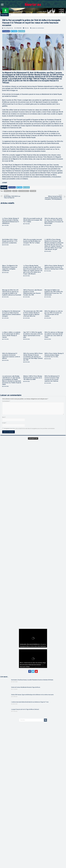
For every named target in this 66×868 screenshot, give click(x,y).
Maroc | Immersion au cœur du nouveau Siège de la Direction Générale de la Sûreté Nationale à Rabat (33, 665)
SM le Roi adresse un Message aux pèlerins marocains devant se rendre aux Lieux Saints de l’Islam (54, 335)
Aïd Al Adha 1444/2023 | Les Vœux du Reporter (13, 196)
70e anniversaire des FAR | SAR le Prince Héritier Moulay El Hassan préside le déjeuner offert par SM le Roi (33, 314)
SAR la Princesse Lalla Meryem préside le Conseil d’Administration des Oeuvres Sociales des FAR (33, 292)
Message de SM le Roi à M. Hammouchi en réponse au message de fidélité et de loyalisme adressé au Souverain (12, 292)
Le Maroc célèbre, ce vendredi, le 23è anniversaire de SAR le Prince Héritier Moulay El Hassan (11, 335)
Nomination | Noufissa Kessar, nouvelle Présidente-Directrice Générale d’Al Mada (32, 680)
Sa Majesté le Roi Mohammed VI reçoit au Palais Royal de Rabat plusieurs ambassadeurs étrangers (11, 314)
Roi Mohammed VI (24, 191)
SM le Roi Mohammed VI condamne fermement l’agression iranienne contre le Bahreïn (11, 356)
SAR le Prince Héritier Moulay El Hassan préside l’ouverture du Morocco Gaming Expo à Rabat (54, 267)
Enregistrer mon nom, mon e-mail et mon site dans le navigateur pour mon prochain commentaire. (29, 428)
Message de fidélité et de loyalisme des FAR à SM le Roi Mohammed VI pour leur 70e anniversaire (54, 292)
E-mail (4, 423)
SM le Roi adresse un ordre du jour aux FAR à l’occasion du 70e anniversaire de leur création (54, 314)
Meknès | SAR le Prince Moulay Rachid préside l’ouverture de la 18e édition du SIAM (33, 378)
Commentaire (6, 401)
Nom (4, 417)
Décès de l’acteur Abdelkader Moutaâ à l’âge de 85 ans (26, 687)
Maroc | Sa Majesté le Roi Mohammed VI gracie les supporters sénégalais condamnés (10, 268)
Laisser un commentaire (38, 28)
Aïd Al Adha (8, 191)
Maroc (15, 191)
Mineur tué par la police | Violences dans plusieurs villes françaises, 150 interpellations (53, 197)
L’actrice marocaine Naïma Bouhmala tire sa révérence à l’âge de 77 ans (30, 702)
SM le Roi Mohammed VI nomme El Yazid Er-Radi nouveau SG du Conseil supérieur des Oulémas (52, 379)
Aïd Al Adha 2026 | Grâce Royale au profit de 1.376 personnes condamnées (10, 241)
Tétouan (33, 191)
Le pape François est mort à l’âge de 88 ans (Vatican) (25, 709)
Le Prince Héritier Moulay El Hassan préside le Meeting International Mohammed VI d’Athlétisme (11, 221)
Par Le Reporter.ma (8, 28)
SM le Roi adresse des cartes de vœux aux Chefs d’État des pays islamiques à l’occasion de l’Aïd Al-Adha (54, 221)
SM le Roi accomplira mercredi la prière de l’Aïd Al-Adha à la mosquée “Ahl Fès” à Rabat (32, 241)
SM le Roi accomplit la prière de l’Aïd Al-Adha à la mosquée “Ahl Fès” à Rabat (33, 220)
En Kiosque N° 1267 (33, 438)
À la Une (27, 28)
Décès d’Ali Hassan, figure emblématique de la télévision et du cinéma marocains (32, 695)
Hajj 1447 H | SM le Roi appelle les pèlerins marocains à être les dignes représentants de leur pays (33, 335)
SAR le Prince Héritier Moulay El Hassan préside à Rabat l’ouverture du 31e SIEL (54, 355)
